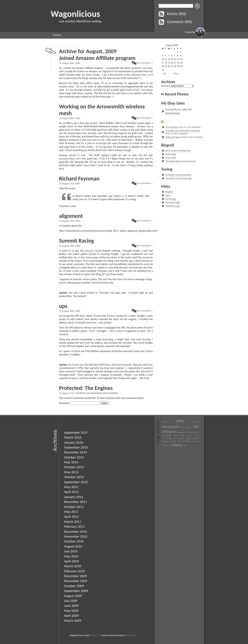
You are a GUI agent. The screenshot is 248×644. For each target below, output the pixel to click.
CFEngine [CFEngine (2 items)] (169, 432)
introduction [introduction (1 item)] (167, 435)
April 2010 (71, 561)
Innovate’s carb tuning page (179, 178)
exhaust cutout (93, 251)
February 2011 (75, 526)
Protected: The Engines (86, 388)
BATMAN (64, 165)
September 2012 (76, 482)
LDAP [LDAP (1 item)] (182, 435)
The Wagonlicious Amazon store (181, 161)
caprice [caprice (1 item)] (189, 427)
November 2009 (76, 581)
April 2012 (71, 492)
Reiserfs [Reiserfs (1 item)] (196, 438)
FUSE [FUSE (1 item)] (194, 432)
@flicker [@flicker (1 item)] (165, 422)
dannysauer (173, 113)
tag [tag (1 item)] (193, 441)
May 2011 (71, 512)
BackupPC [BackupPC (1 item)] (195, 422)
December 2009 (76, 576)
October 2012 (74, 477)
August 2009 (73, 596)
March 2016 (73, 437)
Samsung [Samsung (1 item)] (165, 441)
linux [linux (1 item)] (197, 435)
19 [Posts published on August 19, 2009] (169, 63)
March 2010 (73, 566)
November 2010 (76, 536)
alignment (71, 216)
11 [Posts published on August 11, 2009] (166, 59)
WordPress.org (172, 206)
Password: (80, 403)
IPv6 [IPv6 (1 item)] (176, 435)
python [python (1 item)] (189, 438)
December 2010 (76, 532)
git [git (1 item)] (198, 432)
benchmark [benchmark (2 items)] (171, 427)
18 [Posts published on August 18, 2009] (166, 63)
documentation (67, 159)
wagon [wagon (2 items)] (177, 445)
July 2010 (71, 551)
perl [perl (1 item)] (174, 438)
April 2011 (71, 517)
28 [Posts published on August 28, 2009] (175, 66)
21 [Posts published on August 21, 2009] (175, 63)
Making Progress (173, 137)
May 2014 (71, 462)
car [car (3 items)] (196, 426)
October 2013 (74, 467)
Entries (171, 199)
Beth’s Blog (174, 121)
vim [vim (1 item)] (170, 445)
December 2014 (76, 452)
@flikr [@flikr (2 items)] (180, 421)
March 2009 (73, 621)
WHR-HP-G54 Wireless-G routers (101, 126)
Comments (173, 202)
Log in (168, 195)
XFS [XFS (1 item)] (185, 445)
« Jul (164, 73)
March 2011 (73, 522)
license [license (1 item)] (190, 435)
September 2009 (76, 591)
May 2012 (71, 487)
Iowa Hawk (171, 158)
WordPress (131, 635)
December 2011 (76, 502)
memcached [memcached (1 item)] (167, 438)
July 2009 (71, 601)
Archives (165, 86)
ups (63, 306)
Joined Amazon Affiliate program (97, 58)
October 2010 (74, 541)
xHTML (93, 635)
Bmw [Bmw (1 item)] (183, 427)
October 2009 (74, 586)
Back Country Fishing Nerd (178, 151)
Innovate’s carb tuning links (178, 175)
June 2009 (71, 606)
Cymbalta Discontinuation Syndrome (183, 131)
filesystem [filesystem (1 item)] (181, 432)
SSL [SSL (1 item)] (179, 441)
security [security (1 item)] (173, 441)
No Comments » (145, 63)
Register (57, 35)
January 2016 (74, 442)
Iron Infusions (172, 127)
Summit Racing (77, 241)
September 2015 (76, 447)
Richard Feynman (79, 179)
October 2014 (74, 457)
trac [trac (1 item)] (198, 441)
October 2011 (74, 507)
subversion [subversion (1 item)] (186, 441)
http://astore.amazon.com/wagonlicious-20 (120, 86)
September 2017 (76, 433)
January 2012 (74, 497)
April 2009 (71, 616)
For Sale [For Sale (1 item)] (188, 432)
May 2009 (71, 611)
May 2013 (71, 472)
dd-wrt (109, 136)
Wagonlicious (75, 14)
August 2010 (73, 546)
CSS (99, 635)
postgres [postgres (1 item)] (181, 438)
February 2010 (75, 571)
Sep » (177, 73)
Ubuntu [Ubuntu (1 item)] (165, 445)
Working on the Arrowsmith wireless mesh (102, 110)
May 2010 (71, 556)
